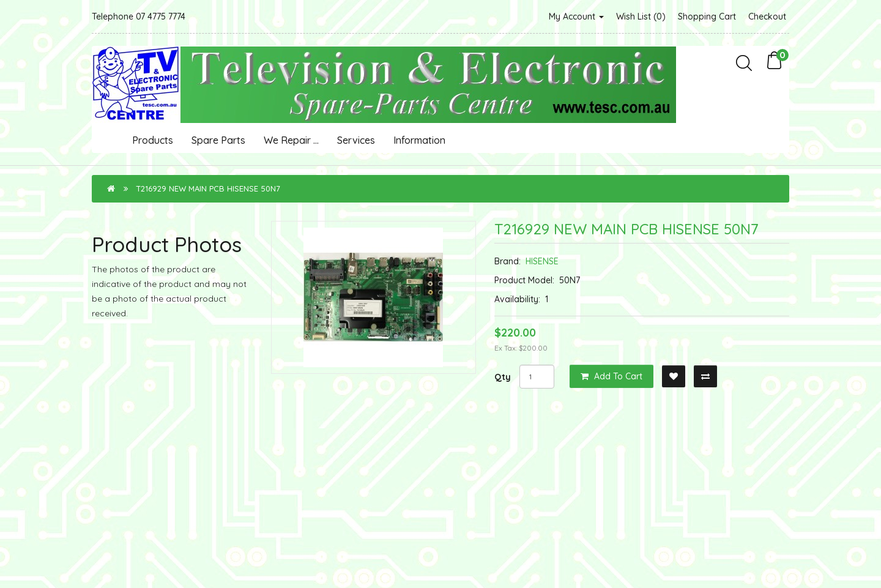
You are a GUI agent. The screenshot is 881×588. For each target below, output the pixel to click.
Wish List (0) (641, 17)
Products (153, 140)
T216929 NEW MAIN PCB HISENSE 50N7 (208, 188)
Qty (503, 377)
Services (356, 140)
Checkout (767, 17)
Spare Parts (218, 140)
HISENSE (542, 261)
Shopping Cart (707, 17)
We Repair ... (291, 140)
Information (419, 140)
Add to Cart (611, 376)
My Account (576, 17)
